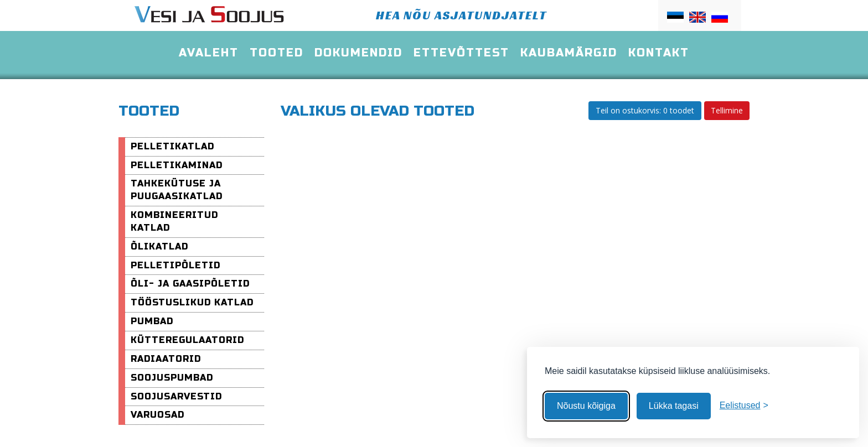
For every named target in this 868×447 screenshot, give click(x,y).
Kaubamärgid (569, 53)
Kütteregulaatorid (187, 340)
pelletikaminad (177, 165)
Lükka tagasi (674, 406)
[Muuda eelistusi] (744, 406)
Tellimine (727, 110)
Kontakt (659, 53)
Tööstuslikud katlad (192, 302)
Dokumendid (358, 53)
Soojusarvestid (176, 396)
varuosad (157, 415)
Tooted (277, 53)
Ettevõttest (461, 53)
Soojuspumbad (172, 378)
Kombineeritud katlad (174, 221)
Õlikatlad (159, 246)
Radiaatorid (166, 359)
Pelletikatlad (172, 146)
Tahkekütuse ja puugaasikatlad (177, 190)
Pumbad (152, 321)
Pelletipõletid (175, 265)
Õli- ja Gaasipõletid (190, 284)
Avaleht (209, 53)
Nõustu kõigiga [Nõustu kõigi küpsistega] (586, 406)
